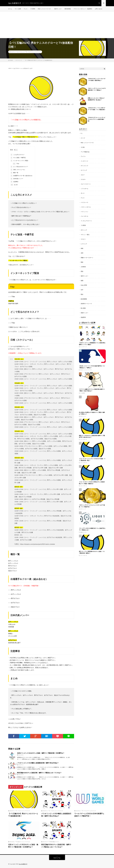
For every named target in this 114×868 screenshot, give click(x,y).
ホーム (10, 9)
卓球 (82, 253)
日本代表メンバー (17, 179)
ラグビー (83, 239)
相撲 (82, 281)
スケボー (83, 179)
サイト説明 (18, 9)
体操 (82, 248)
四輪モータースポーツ (87, 258)
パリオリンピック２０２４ (34, 52)
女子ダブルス (15, 603)
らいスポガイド (23, 864)
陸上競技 (83, 308)
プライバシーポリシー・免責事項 (83, 9)
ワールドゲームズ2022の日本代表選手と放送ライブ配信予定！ (89, 815)
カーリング (84, 170)
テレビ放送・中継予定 (18, 158)
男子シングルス (16, 590)
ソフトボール (84, 189)
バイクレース (84, 202)
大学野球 (83, 267)
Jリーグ (83, 138)
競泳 (82, 294)
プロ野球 (33, 9)
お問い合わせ (99, 9)
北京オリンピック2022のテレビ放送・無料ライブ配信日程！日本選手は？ (41, 753)
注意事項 (14, 182)
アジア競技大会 (85, 152)
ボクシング (84, 230)
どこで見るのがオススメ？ (19, 167)
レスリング (84, 244)
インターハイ (84, 161)
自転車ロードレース (86, 304)
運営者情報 (68, 9)
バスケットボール (86, 207)
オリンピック (21, 52)
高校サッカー (84, 313)
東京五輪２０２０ (54, 842)
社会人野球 (84, 285)
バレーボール (84, 216)
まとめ (14, 185)
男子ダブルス (15, 598)
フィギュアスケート (86, 221)
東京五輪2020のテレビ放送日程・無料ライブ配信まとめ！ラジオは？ (39, 773)
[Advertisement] (57, 25)
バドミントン (84, 212)
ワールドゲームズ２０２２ (90, 811)
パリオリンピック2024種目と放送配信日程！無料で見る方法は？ (38, 763)
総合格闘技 (84, 299)
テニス (26, 9)
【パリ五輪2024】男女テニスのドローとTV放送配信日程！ (23, 815)
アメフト (83, 156)
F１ (82, 133)
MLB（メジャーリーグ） (45, 9)
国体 (82, 262)
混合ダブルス (15, 607)
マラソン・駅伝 (85, 235)
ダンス (83, 193)
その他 (83, 147)
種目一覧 (14, 173)
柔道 (82, 271)
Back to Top (57, 858)
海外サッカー (58, 9)
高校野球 (83, 317)
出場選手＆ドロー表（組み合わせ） (22, 176)
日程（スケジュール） (18, 170)
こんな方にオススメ (17, 155)
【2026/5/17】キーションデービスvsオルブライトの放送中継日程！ (97, 119)
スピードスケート (86, 184)
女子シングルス (16, 594)
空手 (82, 290)
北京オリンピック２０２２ (24, 842)
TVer (16, 164)
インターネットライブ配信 (19, 161)
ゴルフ (83, 175)
